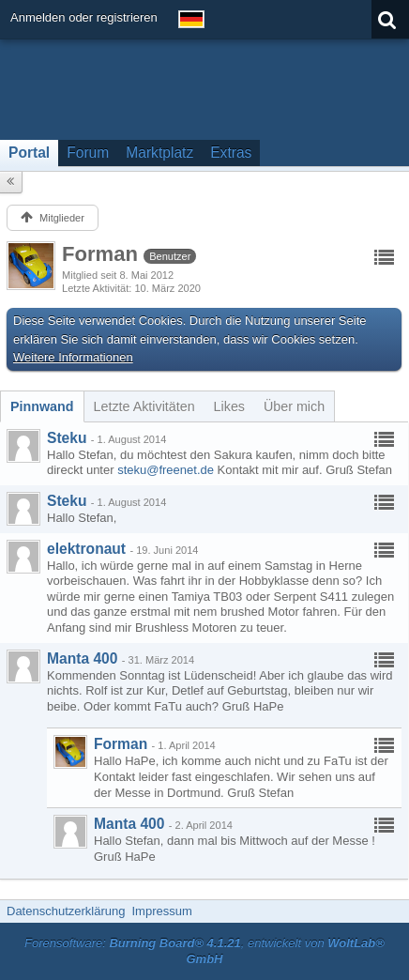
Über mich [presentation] (294, 406)
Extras (231, 153)
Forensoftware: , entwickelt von (204, 951)
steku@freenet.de (166, 470)
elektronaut (86, 549)
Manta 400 (82, 658)
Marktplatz (159, 153)
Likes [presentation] (229, 406)
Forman (121, 744)
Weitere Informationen (73, 357)
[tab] (42, 406)
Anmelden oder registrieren (84, 17)
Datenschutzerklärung (66, 911)
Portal (29, 153)
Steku (67, 438)
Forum (88, 153)
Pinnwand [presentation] (42, 406)
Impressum (161, 911)
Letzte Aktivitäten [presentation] (144, 406)
